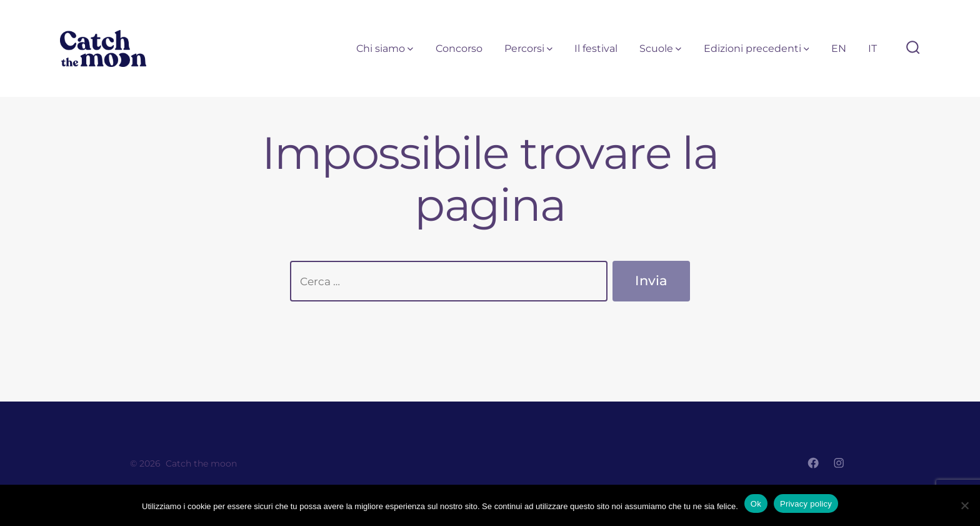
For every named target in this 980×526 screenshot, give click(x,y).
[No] (964, 505)
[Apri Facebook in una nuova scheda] (813, 463)
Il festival (596, 48)
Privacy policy (806, 504)
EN (839, 48)
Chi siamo (385, 48)
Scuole (660, 48)
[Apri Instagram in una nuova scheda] (839, 463)
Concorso (459, 48)
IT (872, 48)
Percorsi (528, 48)
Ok (756, 504)
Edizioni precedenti (757, 48)
